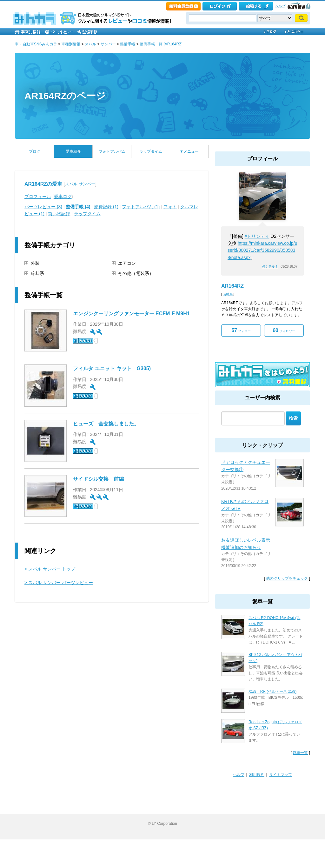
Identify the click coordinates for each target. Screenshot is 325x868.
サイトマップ (281, 775)
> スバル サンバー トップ (50, 569)
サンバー (108, 44)
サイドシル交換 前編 (98, 479)
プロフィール (38, 197)
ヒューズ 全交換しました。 (109, 424)
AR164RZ (232, 286)
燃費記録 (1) (106, 207)
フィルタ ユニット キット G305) (112, 368)
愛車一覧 (300, 753)
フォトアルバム (112, 151)
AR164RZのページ (65, 96)
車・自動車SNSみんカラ (36, 44)
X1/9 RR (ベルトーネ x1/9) (272, 691)
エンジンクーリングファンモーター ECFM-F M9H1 (131, 314)
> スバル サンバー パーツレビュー (59, 583)
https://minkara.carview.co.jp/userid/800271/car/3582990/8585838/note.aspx (262, 250)
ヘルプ (280, 6)
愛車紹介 (73, 151)
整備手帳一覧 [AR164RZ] (161, 44)
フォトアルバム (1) (141, 207)
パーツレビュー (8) (43, 207)
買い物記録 (59, 214)
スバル (90, 44)
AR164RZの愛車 (43, 184)
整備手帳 (128, 44)
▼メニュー (189, 151)
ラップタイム (151, 151)
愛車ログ (63, 197)
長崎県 (228, 294)
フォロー (241, 330)
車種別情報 (71, 44)
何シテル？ (270, 267)
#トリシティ (257, 236)
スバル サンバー (80, 184)
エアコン (127, 263)
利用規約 (257, 775)
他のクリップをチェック (287, 578)
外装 (35, 263)
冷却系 (37, 273)
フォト (170, 207)
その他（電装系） (136, 273)
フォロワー (284, 330)
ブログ (35, 151)
